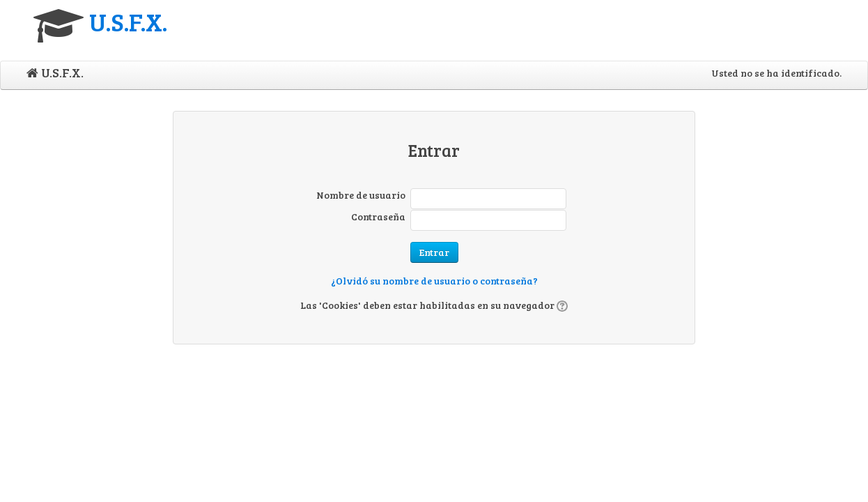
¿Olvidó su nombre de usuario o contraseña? (434, 281)
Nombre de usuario (361, 195)
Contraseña (378, 216)
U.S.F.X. (128, 21)
